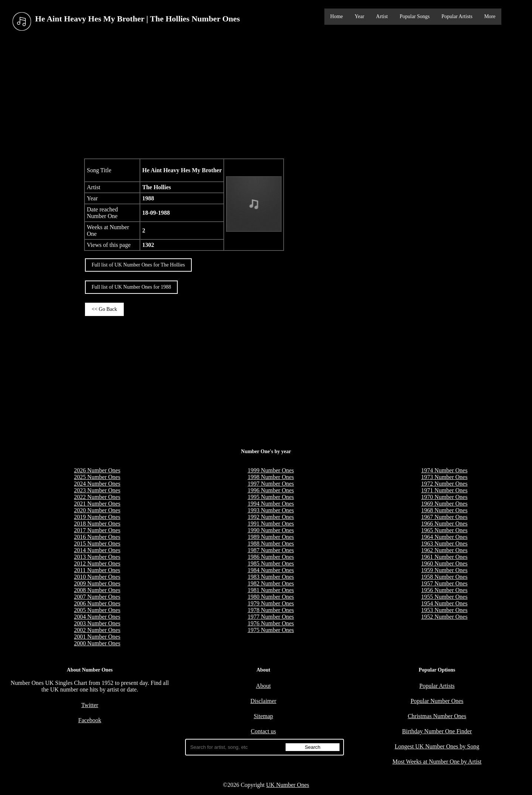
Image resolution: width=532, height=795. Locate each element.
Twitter (90, 705)
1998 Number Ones (271, 477)
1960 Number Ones (444, 563)
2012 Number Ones (97, 563)
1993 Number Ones (271, 510)
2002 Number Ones (97, 630)
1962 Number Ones (444, 550)
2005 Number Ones (97, 610)
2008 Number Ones (97, 590)
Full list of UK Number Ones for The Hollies (138, 265)
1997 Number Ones (271, 484)
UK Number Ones (287, 785)
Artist (382, 16)
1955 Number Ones (444, 597)
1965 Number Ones (444, 530)
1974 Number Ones (444, 470)
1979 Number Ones (271, 603)
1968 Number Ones (444, 510)
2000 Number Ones (97, 643)
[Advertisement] (266, 96)
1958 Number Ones (444, 577)
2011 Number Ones (97, 570)
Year (359, 16)
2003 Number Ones (97, 623)
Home (337, 16)
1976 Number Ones (271, 623)
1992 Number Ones (271, 517)
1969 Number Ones (444, 504)
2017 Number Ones (97, 530)
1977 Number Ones (271, 617)
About (263, 686)
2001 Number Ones (97, 637)
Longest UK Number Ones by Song (437, 746)
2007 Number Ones (97, 597)
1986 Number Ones (271, 557)
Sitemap (263, 716)
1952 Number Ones (444, 617)
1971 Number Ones (444, 490)
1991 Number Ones (271, 524)
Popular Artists (457, 16)
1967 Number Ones (444, 517)
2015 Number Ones (97, 543)
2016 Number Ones (97, 537)
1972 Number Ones (444, 484)
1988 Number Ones (271, 543)
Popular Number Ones (437, 701)
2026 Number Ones (97, 470)
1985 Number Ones (271, 563)
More (490, 16)
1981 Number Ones (271, 590)
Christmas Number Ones (437, 716)
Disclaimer (263, 701)
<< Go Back (104, 309)
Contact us (263, 731)
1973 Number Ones (444, 477)
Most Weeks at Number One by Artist (437, 762)
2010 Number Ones (97, 577)
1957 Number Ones (444, 583)
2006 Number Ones (97, 603)
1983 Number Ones (271, 577)
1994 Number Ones (271, 504)
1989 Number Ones (271, 537)
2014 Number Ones (97, 550)
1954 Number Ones (444, 603)
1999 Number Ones (271, 470)
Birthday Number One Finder (437, 731)
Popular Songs (415, 16)
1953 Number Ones (444, 610)
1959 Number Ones (444, 570)
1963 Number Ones (444, 543)
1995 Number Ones (271, 497)
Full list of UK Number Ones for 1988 (131, 287)
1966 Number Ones (444, 524)
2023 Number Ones (97, 490)
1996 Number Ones (271, 490)
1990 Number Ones (271, 530)
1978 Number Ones (271, 610)
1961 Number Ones (444, 557)
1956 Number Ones (444, 590)
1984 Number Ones (271, 570)
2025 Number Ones (97, 477)
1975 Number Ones (271, 630)
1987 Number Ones (271, 550)
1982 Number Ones (271, 583)
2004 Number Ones (97, 617)
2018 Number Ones (97, 524)
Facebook (90, 720)
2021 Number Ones (97, 504)
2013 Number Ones (97, 557)
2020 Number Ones (97, 510)
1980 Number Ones (271, 597)
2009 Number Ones (97, 583)
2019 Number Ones (97, 517)
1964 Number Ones (444, 537)
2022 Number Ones (97, 497)
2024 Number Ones (97, 484)
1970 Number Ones (444, 497)
